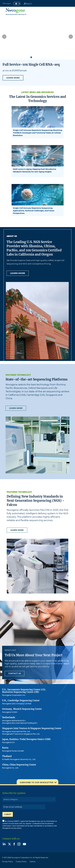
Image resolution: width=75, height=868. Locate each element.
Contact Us (15, 673)
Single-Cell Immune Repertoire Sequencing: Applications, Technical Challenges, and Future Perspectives (34, 211)
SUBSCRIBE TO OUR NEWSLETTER (37, 782)
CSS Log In (7, 4)
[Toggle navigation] (71, 12)
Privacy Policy (7, 862)
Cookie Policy (21, 862)
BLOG (19, 110)
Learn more (18, 273)
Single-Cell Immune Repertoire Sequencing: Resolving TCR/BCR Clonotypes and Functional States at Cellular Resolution (37, 133)
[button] (4, 37)
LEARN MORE (13, 78)
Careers (32, 862)
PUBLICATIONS (24, 149)
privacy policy (16, 828)
